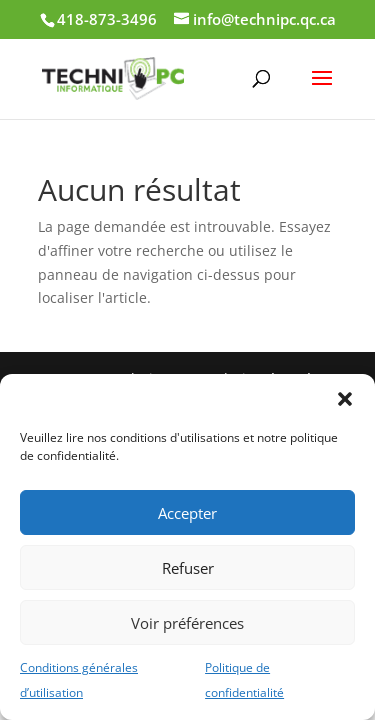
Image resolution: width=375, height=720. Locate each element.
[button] (345, 399)
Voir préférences (187, 623)
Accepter (187, 513)
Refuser (188, 568)
